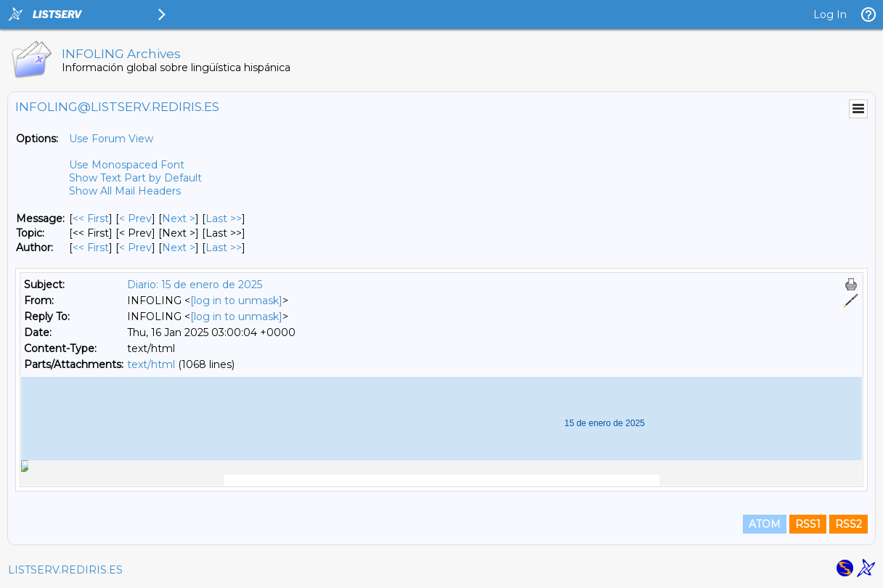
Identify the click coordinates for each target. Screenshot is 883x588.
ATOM (765, 524)
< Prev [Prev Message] (135, 219)
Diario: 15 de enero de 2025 (195, 285)
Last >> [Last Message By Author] (224, 248)
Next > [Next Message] (179, 219)
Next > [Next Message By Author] (179, 248)
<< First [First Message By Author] (91, 248)
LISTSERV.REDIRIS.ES (65, 570)
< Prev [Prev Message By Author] (135, 248)
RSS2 (849, 524)
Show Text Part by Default (135, 178)
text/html (151, 364)
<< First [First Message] (91, 219)
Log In (830, 15)
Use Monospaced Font (127, 165)
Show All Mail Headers (125, 191)
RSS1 (808, 524)
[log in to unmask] (236, 301)
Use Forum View (111, 139)
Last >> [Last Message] (224, 219)
